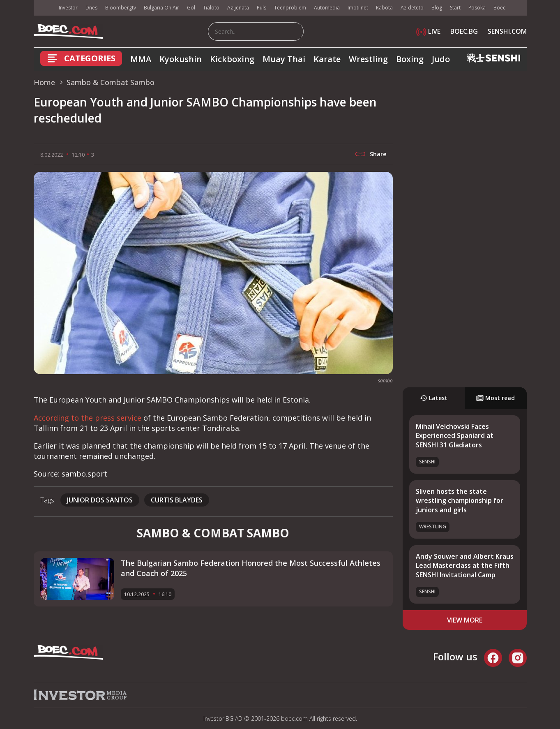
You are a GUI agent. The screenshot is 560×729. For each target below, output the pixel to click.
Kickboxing (232, 59)
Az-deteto (412, 8)
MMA (141, 59)
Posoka (477, 8)
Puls (262, 8)
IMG (44, 8)
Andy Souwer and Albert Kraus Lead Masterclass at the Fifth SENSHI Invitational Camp (465, 566)
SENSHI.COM (507, 31)
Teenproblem (290, 8)
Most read (495, 398)
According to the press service (88, 418)
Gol (191, 8)
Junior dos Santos (100, 500)
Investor (68, 8)
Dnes (91, 8)
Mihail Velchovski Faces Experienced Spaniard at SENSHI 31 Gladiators (455, 436)
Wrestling (368, 59)
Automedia (327, 8)
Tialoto (211, 8)
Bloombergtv (121, 8)
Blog (437, 8)
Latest (434, 398)
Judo (441, 59)
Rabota (384, 8)
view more (465, 620)
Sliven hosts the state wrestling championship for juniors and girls (460, 501)
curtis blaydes (177, 500)
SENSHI (427, 462)
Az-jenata (238, 8)
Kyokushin (181, 59)
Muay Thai (284, 59)
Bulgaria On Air (161, 8)
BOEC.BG (464, 31)
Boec (499, 8)
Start (455, 8)
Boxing (410, 59)
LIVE (428, 31)
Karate (327, 59)
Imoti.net (358, 8)
